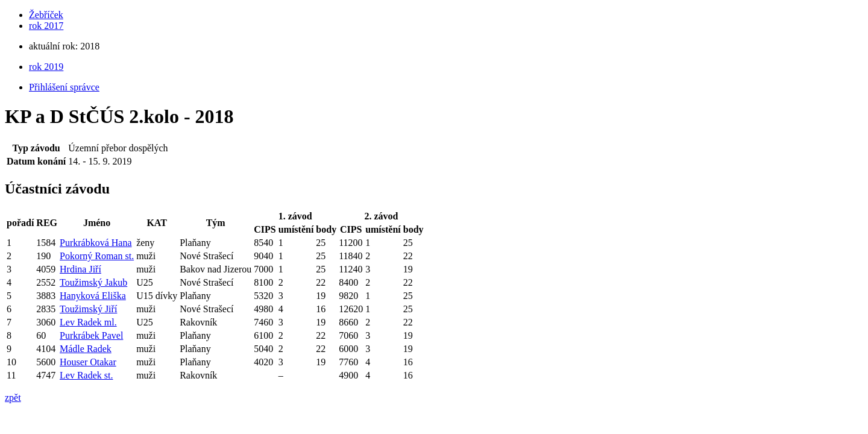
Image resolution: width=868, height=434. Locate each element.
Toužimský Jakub (93, 282)
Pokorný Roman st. (97, 256)
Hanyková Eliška (93, 296)
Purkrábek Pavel (91, 335)
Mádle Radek (86, 349)
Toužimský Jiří (88, 309)
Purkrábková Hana (96, 243)
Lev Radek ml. (88, 322)
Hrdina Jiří (80, 269)
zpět (13, 398)
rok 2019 (46, 67)
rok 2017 (46, 26)
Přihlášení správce (64, 87)
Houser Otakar (88, 362)
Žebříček (46, 15)
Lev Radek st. (86, 375)
